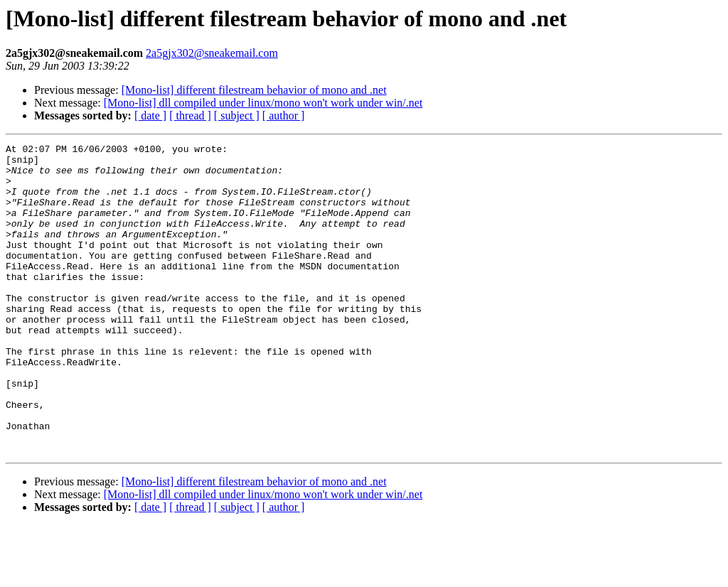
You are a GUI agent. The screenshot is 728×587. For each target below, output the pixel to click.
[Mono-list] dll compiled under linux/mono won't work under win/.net (263, 103)
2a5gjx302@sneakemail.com (212, 53)
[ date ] (150, 115)
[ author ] (284, 115)
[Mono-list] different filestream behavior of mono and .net (254, 90)
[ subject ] (237, 115)
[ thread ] (190, 115)
